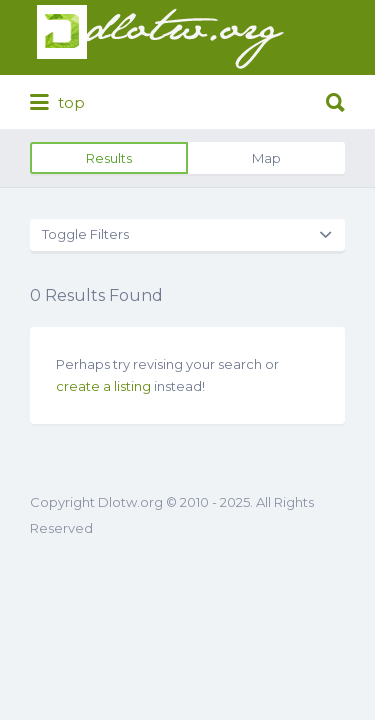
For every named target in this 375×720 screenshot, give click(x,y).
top (57, 103)
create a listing (103, 386)
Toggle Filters (85, 234)
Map (266, 158)
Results (109, 158)
